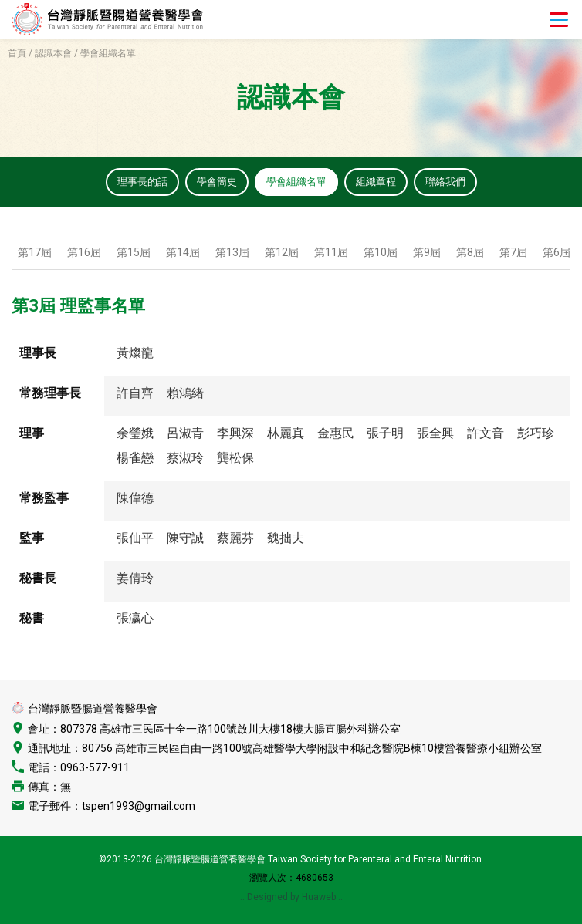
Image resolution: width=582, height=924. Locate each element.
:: (340, 899)
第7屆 (513, 254)
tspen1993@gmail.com (139, 808)
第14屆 (183, 254)
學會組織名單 (296, 182)
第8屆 (470, 254)
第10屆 (381, 254)
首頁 (17, 53)
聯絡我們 (452, 182)
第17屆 (35, 254)
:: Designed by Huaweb (289, 899)
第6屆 (557, 254)
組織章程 (380, 182)
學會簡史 (213, 182)
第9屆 (427, 254)
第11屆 (331, 254)
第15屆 (134, 254)
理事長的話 (135, 182)
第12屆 (282, 254)
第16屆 (84, 254)
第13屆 (232, 254)
